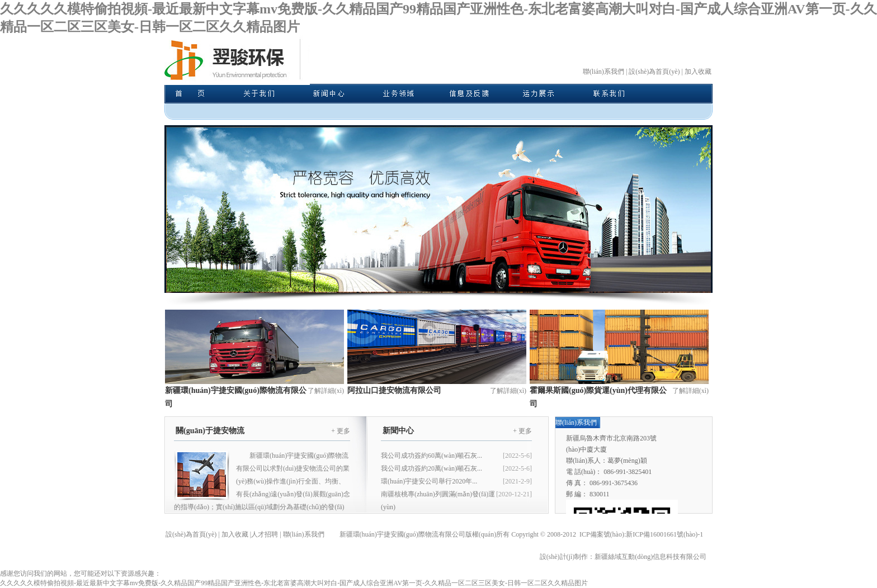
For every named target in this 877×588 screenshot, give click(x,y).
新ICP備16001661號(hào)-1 (664, 534)
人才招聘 (265, 534)
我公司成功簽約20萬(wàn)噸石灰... (432, 468)
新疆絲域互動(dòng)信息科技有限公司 (650, 557)
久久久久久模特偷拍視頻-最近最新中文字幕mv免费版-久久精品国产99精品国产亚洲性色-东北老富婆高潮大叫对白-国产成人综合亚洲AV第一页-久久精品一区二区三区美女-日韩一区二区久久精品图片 (294, 583)
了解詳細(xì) (326, 391)
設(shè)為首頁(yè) (654, 72)
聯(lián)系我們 (603, 72)
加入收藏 (698, 72)
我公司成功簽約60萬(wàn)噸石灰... (432, 456)
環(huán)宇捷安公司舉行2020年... (429, 481)
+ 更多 (341, 431)
